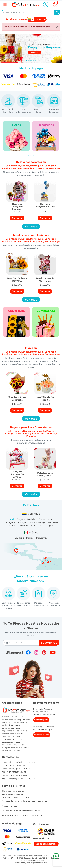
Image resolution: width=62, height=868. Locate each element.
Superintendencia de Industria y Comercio (22, 816)
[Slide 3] (32, 60)
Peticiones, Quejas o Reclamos (16, 798)
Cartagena (10, 522)
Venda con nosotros (46, 844)
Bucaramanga (38, 522)
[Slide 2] (30, 60)
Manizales (53, 522)
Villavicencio (37, 526)
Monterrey (42, 538)
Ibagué (50, 526)
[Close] (57, 27)
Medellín (32, 519)
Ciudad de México (24, 538)
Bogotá (21, 519)
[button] (17, 205)
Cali (12, 519)
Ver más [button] (31, 226)
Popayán (23, 522)
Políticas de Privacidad (13, 794)
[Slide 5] (35, 60)
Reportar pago (41, 720)
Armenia (23, 526)
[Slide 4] (34, 60)
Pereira (12, 526)
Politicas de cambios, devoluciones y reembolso (25, 801)
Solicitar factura (42, 735)
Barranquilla (45, 519)
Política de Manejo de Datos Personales (21, 811)
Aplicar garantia (10, 806)
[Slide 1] (28, 60)
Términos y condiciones (13, 791)
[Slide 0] (27, 60)
